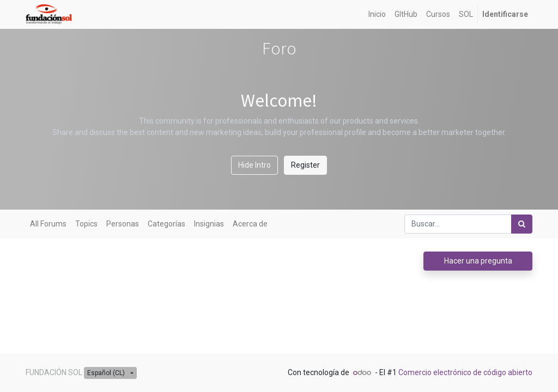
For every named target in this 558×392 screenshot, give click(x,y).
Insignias (209, 224)
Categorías (166, 224)
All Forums (48, 224)
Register (305, 165)
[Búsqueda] (522, 224)
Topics (86, 224)
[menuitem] (377, 14)
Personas (123, 224)
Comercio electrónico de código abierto (465, 372)
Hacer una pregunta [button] (478, 261)
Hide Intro (254, 165)
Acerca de (250, 224)
